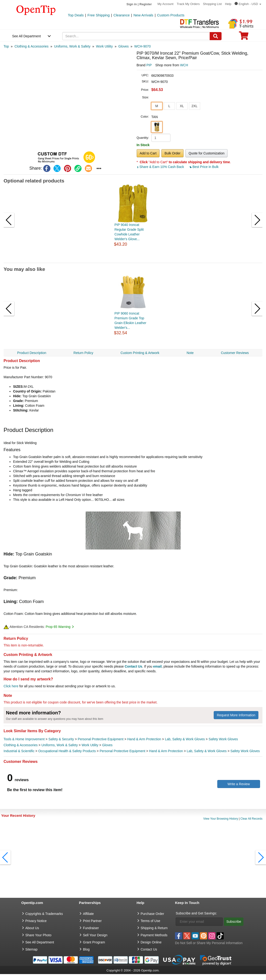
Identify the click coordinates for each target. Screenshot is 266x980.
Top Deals (76, 15)
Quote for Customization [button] (206, 153)
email (157, 666)
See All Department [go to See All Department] (40, 942)
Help (228, 4)
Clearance (121, 15)
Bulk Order (172, 153)
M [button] (157, 106)
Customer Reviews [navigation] (235, 353)
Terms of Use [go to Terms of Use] (150, 921)
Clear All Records (251, 819)
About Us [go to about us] (32, 928)
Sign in (132, 4)
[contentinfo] (36, 10)
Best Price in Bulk (204, 167)
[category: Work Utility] (104, 46)
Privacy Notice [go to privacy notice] (36, 921)
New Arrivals (143, 15)
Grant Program (94, 942)
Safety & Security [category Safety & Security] (61, 739)
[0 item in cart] (244, 37)
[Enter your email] (199, 922)
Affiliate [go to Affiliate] (88, 914)
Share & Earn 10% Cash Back (161, 167)
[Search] (216, 36)
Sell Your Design (95, 935)
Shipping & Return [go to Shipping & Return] (154, 928)
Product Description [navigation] (32, 353)
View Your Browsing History (221, 819)
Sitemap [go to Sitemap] (31, 949)
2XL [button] (195, 106)
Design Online (151, 942)
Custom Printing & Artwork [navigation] (140, 353)
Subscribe (234, 922)
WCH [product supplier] (184, 65)
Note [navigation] (190, 353)
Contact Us (133, 666)
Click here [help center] (11, 686)
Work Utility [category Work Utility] (90, 745)
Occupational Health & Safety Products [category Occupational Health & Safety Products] (67, 751)
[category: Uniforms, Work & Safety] (72, 46)
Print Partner (92, 921)
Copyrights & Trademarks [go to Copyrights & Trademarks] (44, 914)
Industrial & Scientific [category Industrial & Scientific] (19, 751)
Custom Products (171, 15)
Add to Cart (148, 153)
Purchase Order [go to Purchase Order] (152, 914)
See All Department (27, 36)
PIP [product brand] (149, 65)
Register (146, 4)
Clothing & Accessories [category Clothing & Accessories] (21, 745)
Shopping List (212, 4)
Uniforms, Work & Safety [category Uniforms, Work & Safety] (60, 745)
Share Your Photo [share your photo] (39, 935)
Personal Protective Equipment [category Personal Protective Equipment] (101, 739)
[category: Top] (6, 46)
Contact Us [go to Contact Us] (149, 949)
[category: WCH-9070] (143, 46)
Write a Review (239, 784)
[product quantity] (161, 138)
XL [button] (182, 106)
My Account (166, 4)
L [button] (169, 106)
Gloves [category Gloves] (107, 745)
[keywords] (136, 36)
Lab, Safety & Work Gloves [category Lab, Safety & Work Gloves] (185, 739)
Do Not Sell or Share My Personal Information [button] (209, 943)
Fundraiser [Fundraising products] (91, 928)
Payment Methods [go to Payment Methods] (154, 935)
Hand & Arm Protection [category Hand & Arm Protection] (144, 739)
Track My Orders (188, 4)
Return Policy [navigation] (83, 353)
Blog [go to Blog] (86, 949)
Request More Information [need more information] (236, 715)
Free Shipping (99, 15)
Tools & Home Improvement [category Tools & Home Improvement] (24, 739)
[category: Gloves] (124, 46)
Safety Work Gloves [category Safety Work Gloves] (223, 739)
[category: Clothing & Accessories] (31, 46)
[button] (248, 4)
